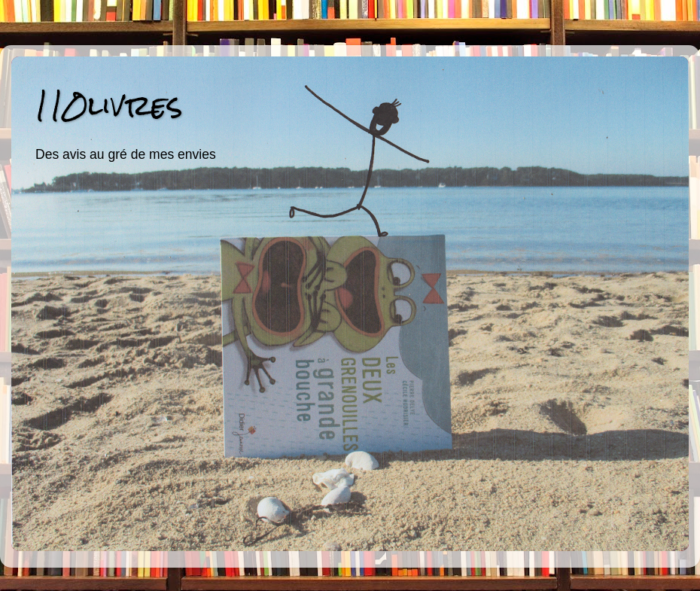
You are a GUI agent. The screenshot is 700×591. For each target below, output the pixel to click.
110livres (108, 105)
